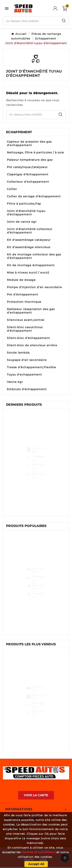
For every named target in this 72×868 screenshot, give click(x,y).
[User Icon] (58, 8)
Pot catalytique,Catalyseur (27, 167)
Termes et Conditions (39, 852)
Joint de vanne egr (22, 222)
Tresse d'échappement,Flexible (31, 367)
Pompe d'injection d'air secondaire (34, 287)
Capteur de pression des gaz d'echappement (29, 143)
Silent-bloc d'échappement (28, 338)
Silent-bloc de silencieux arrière (32, 345)
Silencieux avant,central (26, 320)
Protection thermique (24, 302)
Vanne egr (15, 382)
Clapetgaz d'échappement (28, 174)
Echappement (19, 132)
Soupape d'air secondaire (27, 360)
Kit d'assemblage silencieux (29, 247)
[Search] (64, 21)
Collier (12, 189)
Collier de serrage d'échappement (34, 196)
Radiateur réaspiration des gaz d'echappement (31, 311)
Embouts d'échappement (27, 389)
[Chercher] (31, 21)
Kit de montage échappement (31, 265)
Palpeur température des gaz (30, 160)
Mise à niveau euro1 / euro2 (28, 273)
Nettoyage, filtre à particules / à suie (35, 152)
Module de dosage (21, 280)
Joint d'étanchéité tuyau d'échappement (26, 213)
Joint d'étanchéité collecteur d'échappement (30, 231)
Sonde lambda (18, 353)
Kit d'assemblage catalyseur (29, 240)
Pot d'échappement (23, 294)
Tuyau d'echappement (24, 375)
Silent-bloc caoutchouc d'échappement (25, 329)
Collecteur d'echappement (28, 182)
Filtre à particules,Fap (24, 204)
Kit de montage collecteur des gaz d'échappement (34, 256)
